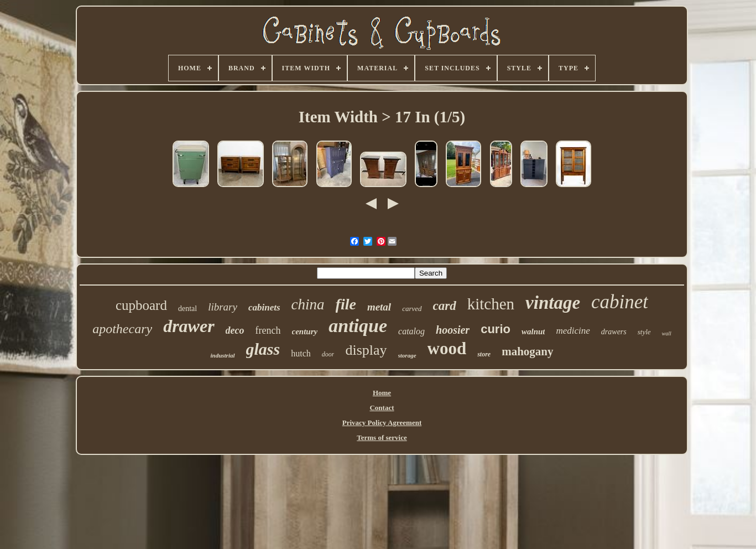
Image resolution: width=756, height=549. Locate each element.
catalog (411, 331)
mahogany (527, 351)
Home (382, 393)
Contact (382, 408)
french (268, 330)
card (445, 306)
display (366, 350)
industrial (222, 355)
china (308, 304)
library (223, 307)
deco (235, 330)
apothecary (122, 329)
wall (667, 333)
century (305, 332)
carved (412, 309)
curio (496, 329)
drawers (614, 332)
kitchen (491, 304)
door (328, 354)
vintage (553, 303)
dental (187, 309)
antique (358, 326)
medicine (573, 331)
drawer (189, 326)
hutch (301, 353)
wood (447, 348)
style (644, 332)
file (346, 304)
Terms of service (382, 437)
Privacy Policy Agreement (382, 423)
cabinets (264, 307)
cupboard (141, 305)
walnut (533, 332)
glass (263, 349)
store (484, 354)
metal (379, 307)
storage (407, 355)
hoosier (453, 330)
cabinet (620, 302)
